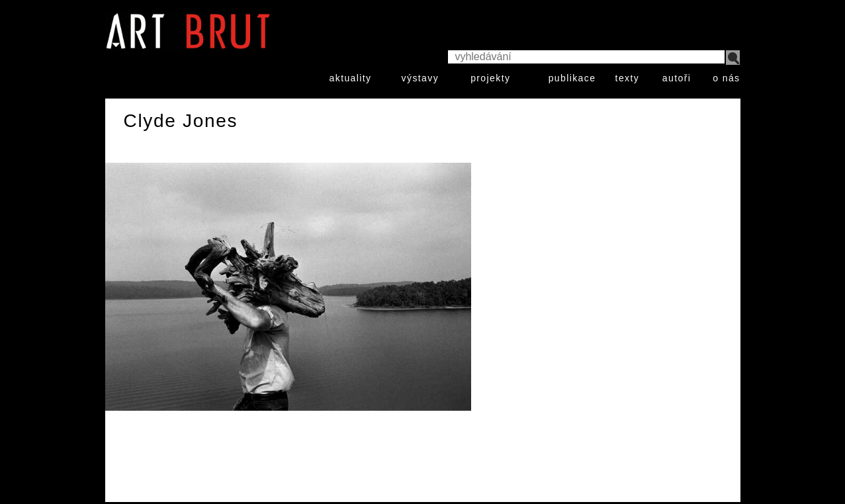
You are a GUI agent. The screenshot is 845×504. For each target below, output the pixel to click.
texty (628, 78)
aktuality (351, 78)
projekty (490, 78)
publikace (572, 78)
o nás (726, 78)
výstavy (420, 78)
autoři (677, 78)
